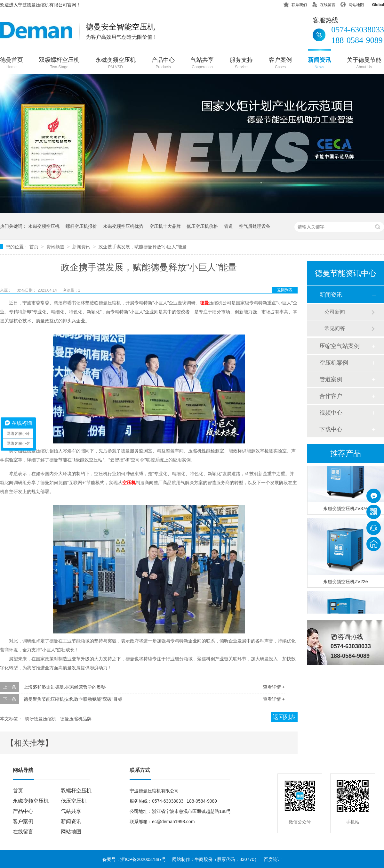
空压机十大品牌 (165, 226)
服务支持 (241, 64)
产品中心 (163, 64)
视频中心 (331, 413)
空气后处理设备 (255, 226)
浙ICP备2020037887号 (143, 859)
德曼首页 (12, 64)
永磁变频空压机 (116, 64)
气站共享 (202, 64)
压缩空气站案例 (340, 346)
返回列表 (285, 290)
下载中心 (331, 429)
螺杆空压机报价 (81, 226)
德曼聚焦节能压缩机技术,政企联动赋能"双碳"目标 (73, 699)
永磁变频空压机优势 (123, 226)
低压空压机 (74, 801)
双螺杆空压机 (76, 791)
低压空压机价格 (202, 226)
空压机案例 (334, 363)
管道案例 (331, 379)
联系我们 (295, 4)
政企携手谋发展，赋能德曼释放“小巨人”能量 (143, 247)
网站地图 (352, 4)
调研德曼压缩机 (41, 719)
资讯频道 (56, 247)
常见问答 (335, 328)
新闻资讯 (319, 64)
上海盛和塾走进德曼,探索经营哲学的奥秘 (65, 687)
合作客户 (331, 396)
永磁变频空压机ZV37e (345, 509)
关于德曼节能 (364, 64)
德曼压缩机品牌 (76, 719)
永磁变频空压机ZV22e (345, 583)
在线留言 (324, 4)
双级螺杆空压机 (59, 64)
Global (374, 4)
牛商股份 (204, 859)
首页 (35, 247)
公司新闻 (335, 312)
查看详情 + (274, 687)
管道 (228, 226)
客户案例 (280, 64)
